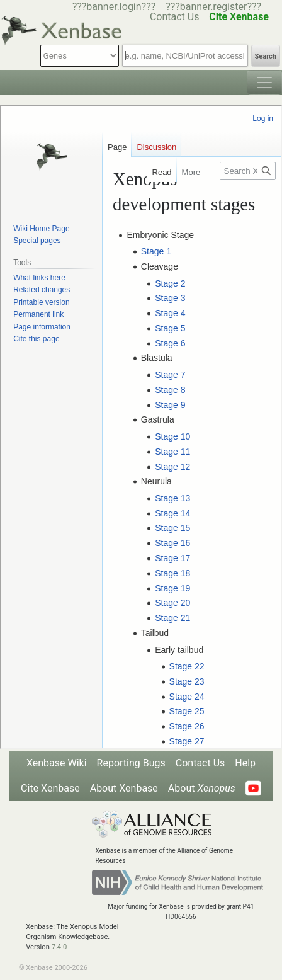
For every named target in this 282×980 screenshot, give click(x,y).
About (202, 788)
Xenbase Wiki (57, 763)
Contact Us (200, 763)
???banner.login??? (114, 7)
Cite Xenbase (50, 788)
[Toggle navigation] (264, 83)
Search (266, 56)
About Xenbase (124, 788)
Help (245, 763)
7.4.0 (59, 947)
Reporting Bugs (131, 763)
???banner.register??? (213, 7)
